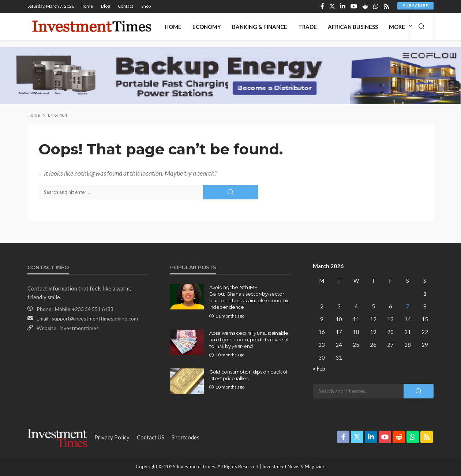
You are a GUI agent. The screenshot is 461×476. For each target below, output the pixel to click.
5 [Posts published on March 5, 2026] (373, 306)
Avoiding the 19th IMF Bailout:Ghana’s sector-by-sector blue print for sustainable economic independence (250, 297)
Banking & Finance (260, 27)
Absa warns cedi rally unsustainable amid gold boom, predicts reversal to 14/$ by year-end (249, 340)
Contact (125, 6)
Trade (308, 27)
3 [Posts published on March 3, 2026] (339, 306)
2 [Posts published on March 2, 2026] (322, 306)
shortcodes (185, 437)
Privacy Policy (112, 437)
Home (87, 6)
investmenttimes (79, 328)
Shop (146, 6)
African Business (353, 27)
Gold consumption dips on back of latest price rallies (248, 375)
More (397, 27)
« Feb (319, 368)
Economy (207, 27)
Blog (105, 6)
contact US (151, 437)
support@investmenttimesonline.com (95, 318)
